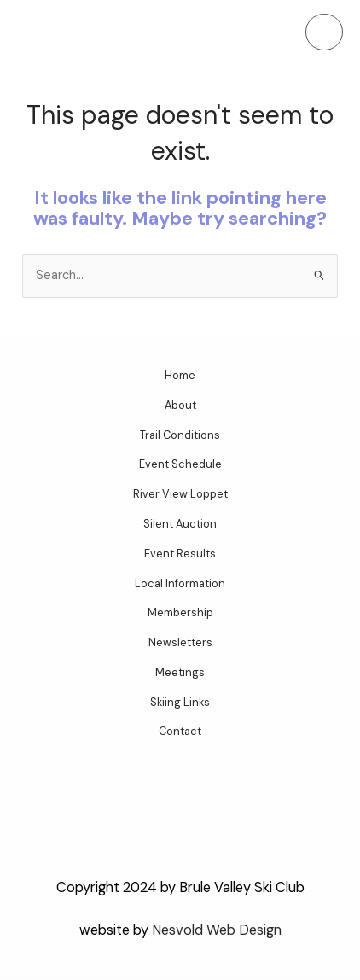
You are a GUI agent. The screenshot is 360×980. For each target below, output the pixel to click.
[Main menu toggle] (324, 32)
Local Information (180, 583)
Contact (180, 731)
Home (180, 375)
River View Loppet (180, 494)
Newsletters (180, 642)
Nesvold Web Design (217, 930)
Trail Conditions (180, 435)
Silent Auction (180, 524)
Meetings (180, 672)
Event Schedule (180, 464)
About (180, 405)
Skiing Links (180, 702)
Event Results (180, 554)
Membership (180, 612)
